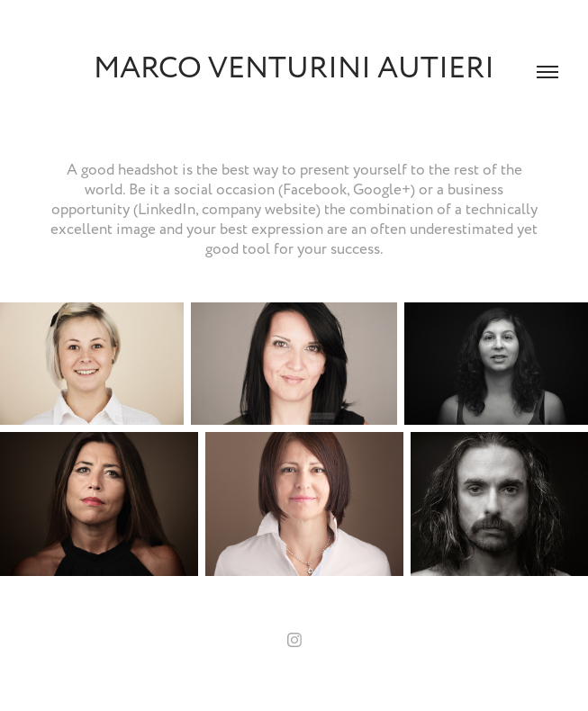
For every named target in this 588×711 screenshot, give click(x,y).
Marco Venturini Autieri (294, 68)
